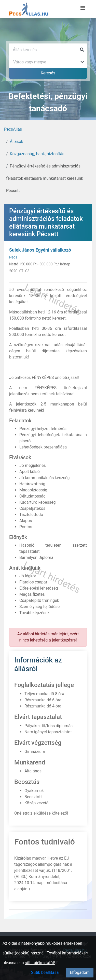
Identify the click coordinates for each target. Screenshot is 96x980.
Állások (17, 142)
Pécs (13, 257)
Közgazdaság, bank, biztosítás (37, 154)
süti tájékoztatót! (40, 963)
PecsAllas (13, 129)
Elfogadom (80, 972)
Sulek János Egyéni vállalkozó (40, 250)
